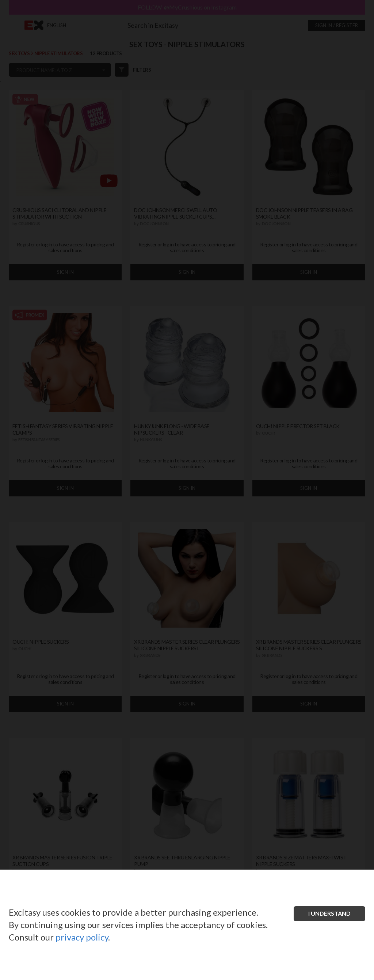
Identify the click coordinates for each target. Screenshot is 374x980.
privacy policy (82, 937)
